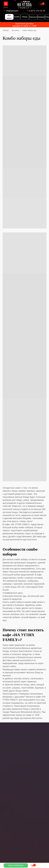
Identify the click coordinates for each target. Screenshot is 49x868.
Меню (6, 7)
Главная (6, 30)
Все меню (16, 30)
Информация (12, 11)
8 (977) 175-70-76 (37, 11)
